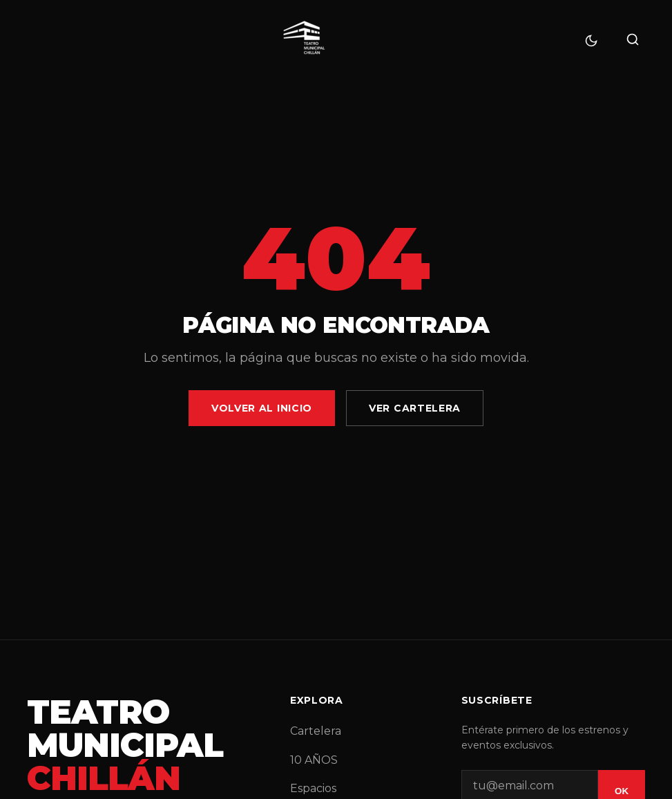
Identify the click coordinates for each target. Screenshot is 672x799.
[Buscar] (633, 40)
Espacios (313, 788)
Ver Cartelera (415, 408)
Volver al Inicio (262, 408)
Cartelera (316, 731)
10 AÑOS (314, 760)
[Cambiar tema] (591, 41)
